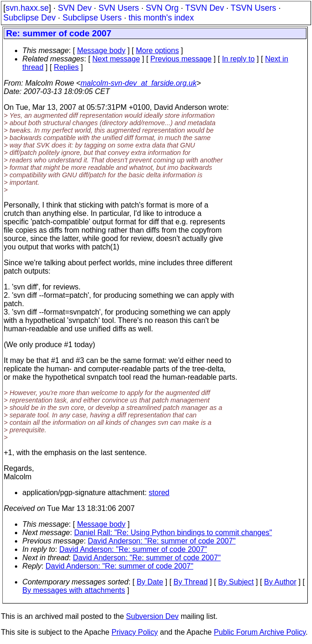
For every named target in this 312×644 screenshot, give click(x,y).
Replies (66, 67)
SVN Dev (75, 8)
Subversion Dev (153, 616)
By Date (150, 582)
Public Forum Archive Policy (260, 632)
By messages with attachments (74, 590)
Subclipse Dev (29, 18)
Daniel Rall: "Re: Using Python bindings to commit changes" (173, 533)
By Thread (191, 582)
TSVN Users (253, 8)
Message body (101, 50)
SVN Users (119, 8)
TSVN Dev (205, 8)
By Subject (236, 582)
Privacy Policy (135, 632)
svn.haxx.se (27, 8)
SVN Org (162, 8)
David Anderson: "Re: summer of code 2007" (162, 541)
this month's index (161, 18)
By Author (280, 582)
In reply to (238, 59)
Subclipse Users (92, 18)
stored (159, 493)
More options (158, 50)
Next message (116, 59)
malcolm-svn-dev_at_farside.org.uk (139, 83)
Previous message (181, 59)
